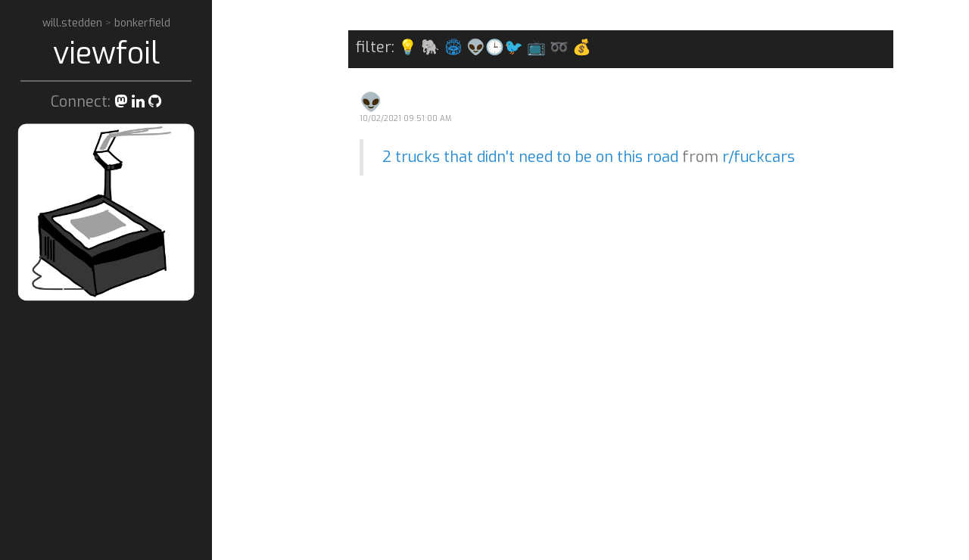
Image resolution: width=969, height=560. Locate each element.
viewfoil (106, 53)
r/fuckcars (759, 157)
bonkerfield (142, 23)
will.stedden (74, 23)
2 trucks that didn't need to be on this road (530, 157)
